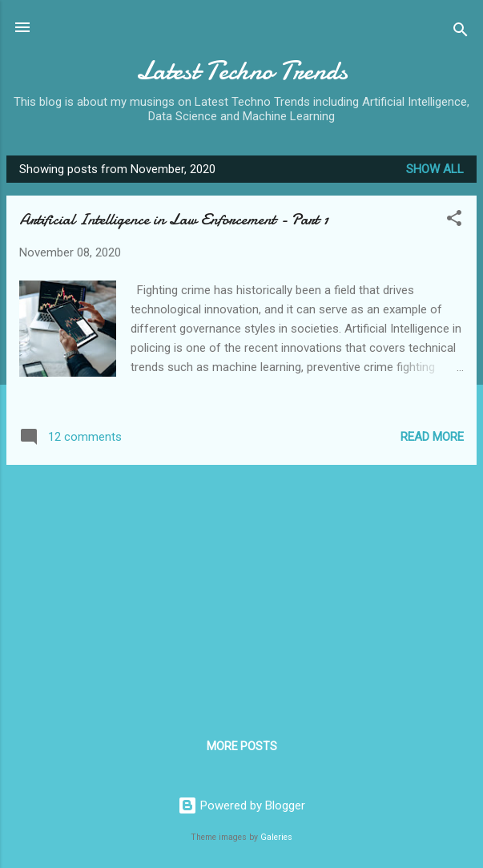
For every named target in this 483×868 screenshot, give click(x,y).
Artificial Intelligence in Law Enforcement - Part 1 (174, 219)
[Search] (461, 32)
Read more (432, 437)
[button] (454, 221)
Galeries (276, 837)
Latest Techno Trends (242, 71)
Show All (435, 169)
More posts (242, 746)
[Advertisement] (241, 590)
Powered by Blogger (241, 805)
